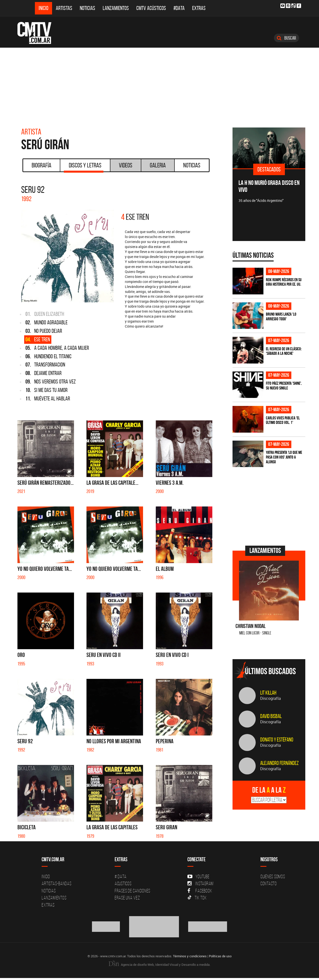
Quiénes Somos (273, 876)
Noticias (87, 8)
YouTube (198, 876)
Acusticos (123, 883)
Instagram (200, 883)
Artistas (64, 8)
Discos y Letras (84, 167)
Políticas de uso (220, 956)
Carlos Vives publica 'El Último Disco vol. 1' (283, 420)
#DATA (179, 8)
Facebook (200, 891)
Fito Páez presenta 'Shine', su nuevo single (284, 386)
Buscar (286, 38)
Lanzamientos (116, 8)
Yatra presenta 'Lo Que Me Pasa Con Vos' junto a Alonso (284, 457)
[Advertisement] (159, 85)
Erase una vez (127, 898)
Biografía (41, 165)
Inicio (43, 8)
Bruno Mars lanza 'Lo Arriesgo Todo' (281, 316)
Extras (199, 8)
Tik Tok (197, 898)
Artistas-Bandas (56, 883)
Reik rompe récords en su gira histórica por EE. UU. (284, 282)
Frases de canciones (132, 891)
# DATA (121, 876)
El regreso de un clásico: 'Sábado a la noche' (284, 351)
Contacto (269, 883)
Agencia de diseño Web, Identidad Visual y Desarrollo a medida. (159, 965)
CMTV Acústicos (151, 8)
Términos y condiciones (190, 956)
